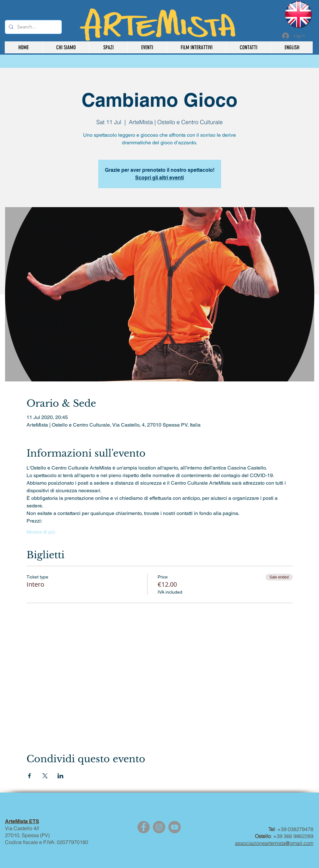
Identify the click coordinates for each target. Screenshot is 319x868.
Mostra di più (41, 532)
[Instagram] (159, 827)
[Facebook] (144, 827)
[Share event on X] (45, 776)
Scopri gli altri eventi (159, 178)
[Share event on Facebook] (30, 776)
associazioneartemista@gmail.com (274, 843)
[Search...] (33, 27)
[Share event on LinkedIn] (60, 776)
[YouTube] (175, 827)
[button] (196, 47)
